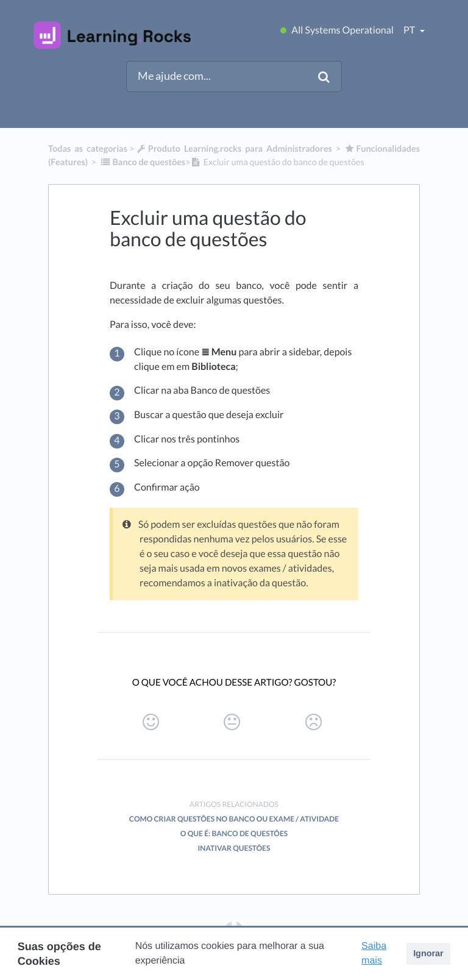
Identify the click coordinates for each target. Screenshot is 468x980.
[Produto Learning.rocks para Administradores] (234, 149)
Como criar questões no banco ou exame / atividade (234, 819)
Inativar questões (234, 848)
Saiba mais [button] (374, 953)
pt (410, 30)
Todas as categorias (88, 149)
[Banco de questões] (143, 162)
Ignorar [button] (428, 954)
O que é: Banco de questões (234, 833)
